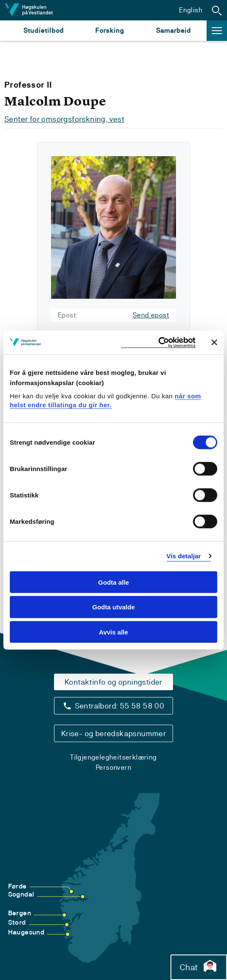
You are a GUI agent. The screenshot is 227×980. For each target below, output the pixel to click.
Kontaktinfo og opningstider (113, 682)
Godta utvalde (113, 607)
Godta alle (114, 582)
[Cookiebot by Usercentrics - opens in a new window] (158, 342)
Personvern (113, 767)
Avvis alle (114, 632)
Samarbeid (173, 30)
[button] (217, 10)
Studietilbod (44, 30)
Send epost (151, 315)
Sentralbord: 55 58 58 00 (120, 706)
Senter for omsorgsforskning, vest (64, 119)
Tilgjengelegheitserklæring (113, 757)
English (191, 10)
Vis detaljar (184, 556)
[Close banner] (214, 342)
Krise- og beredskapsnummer (113, 733)
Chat (199, 967)
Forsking (110, 30)
